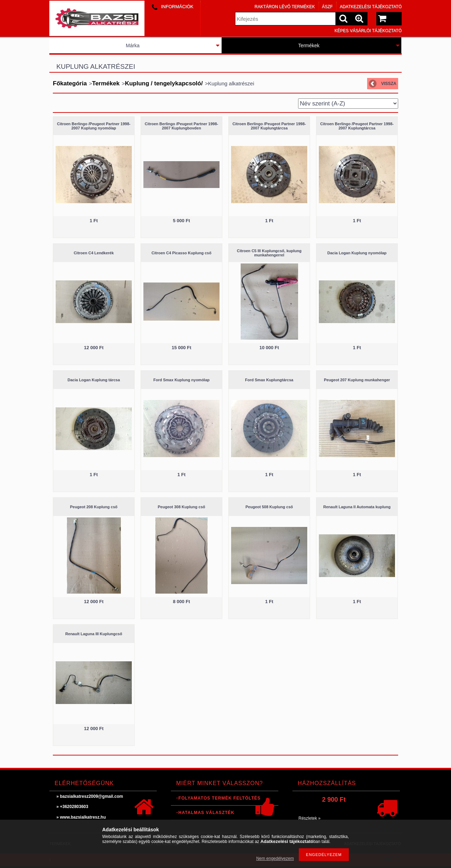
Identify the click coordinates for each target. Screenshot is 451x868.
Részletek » (310, 818)
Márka (133, 45)
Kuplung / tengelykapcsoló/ (164, 83)
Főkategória (70, 83)
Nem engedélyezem (275, 858)
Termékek (309, 45)
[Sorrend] (348, 104)
